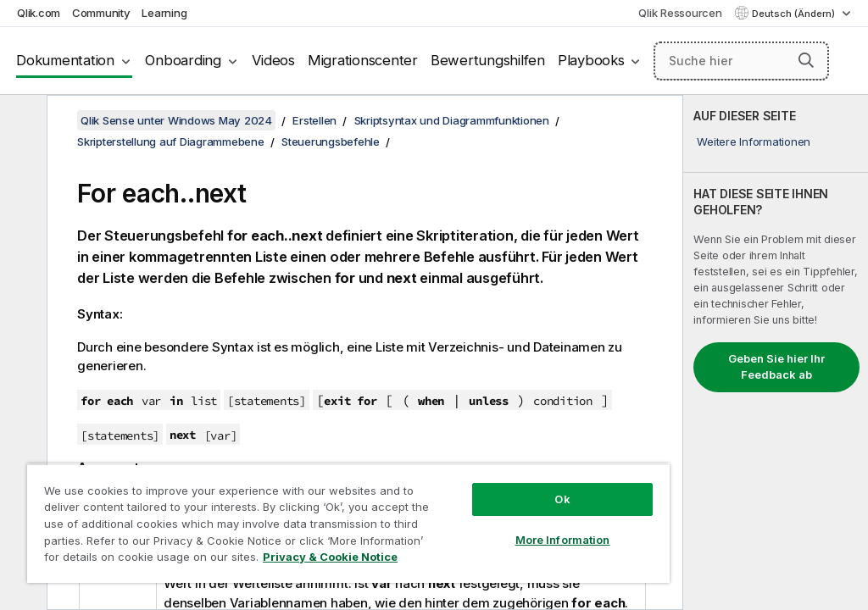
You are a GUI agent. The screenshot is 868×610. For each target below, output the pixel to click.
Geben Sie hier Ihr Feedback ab (776, 367)
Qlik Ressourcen (680, 13)
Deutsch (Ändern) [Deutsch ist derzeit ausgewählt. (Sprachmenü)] (795, 14)
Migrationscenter (363, 60)
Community (101, 13)
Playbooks (591, 60)
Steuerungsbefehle (331, 141)
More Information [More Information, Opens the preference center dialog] (563, 540)
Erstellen (314, 120)
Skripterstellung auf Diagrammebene (171, 141)
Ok (562, 499)
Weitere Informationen (754, 141)
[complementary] (776, 352)
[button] (806, 60)
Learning (164, 13)
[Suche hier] (741, 61)
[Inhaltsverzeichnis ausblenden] (21, 121)
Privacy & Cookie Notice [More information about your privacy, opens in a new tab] (330, 557)
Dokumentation (65, 60)
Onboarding (183, 60)
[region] (348, 523)
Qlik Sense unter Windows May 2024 (176, 120)
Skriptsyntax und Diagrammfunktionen (452, 120)
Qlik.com (39, 13)
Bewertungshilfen (488, 60)
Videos (273, 60)
